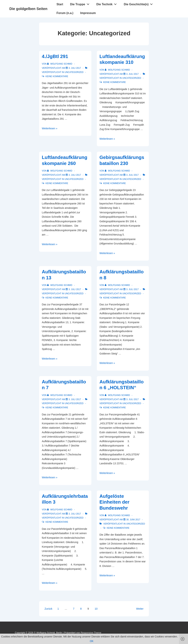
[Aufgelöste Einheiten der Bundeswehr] (133, 520)
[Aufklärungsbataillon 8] (132, 289)
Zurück (49, 609)
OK (92, 641)
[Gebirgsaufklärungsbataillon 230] (132, 175)
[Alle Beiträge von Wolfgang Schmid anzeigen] (60, 64)
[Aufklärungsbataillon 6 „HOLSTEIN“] (132, 399)
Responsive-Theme (91, 633)
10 (96, 609)
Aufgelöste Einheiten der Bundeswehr (115, 502)
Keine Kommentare (57, 76)
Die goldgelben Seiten (28, 9)
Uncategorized (74, 72)
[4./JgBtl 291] (75, 68)
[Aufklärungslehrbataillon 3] (75, 514)
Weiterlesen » (50, 128)
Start (60, 4)
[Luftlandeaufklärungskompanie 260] (75, 175)
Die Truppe (81, 3)
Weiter (140, 609)
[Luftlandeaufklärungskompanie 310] (132, 74)
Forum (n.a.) (65, 13)
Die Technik (108, 3)
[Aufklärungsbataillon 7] (75, 399)
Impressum (88, 13)
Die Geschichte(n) (139, 3)
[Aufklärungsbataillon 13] (75, 289)
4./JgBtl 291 (55, 56)
